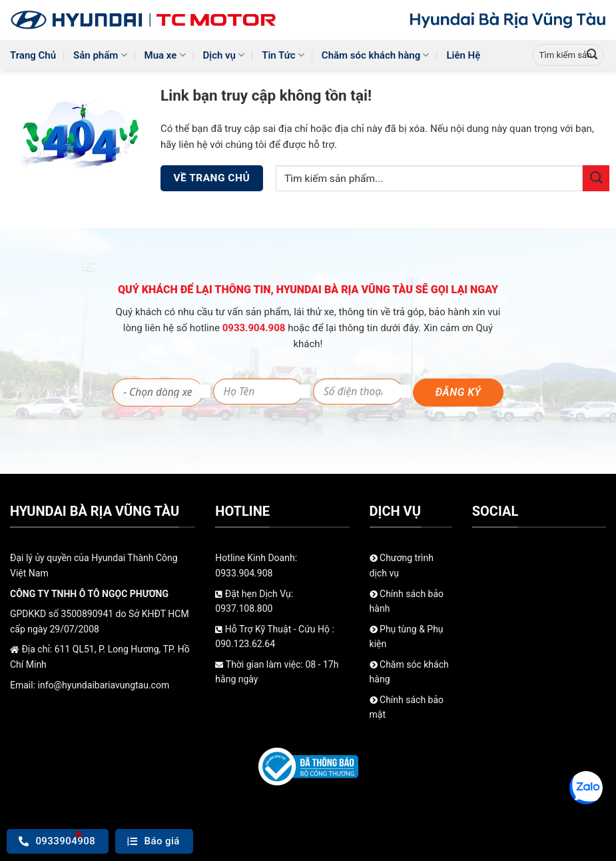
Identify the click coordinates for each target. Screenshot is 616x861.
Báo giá (154, 841)
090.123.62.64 (245, 644)
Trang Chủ (33, 55)
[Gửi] (592, 55)
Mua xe (165, 55)
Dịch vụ (224, 55)
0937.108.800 (244, 608)
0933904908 (57, 841)
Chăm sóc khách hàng (376, 55)
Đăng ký (459, 392)
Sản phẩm (100, 55)
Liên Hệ (463, 55)
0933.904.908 (255, 328)
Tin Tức (283, 55)
